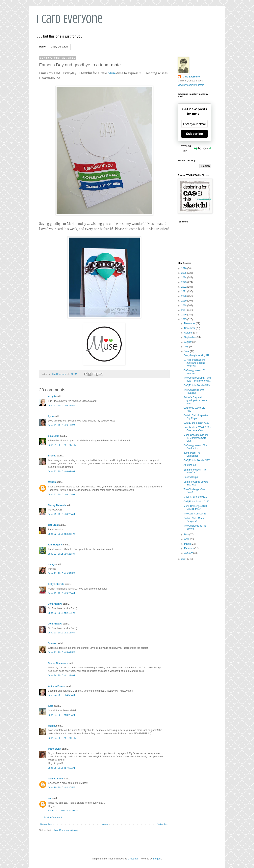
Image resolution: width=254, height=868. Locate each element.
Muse (112, 73)
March (188, 544)
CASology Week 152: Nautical (195, 372)
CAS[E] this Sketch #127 (197, 460)
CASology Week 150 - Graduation (195, 447)
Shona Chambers (58, 663)
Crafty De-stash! (59, 47)
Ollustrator (133, 859)
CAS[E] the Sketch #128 (196, 423)
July (187, 347)
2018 (184, 305)
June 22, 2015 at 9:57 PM (62, 573)
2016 (184, 315)
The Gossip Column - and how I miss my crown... (197, 379)
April (187, 539)
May (187, 535)
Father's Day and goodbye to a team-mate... (195, 400)
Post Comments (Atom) (66, 830)
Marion (52, 482)
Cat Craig (53, 525)
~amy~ (52, 564)
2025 (184, 273)
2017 (184, 310)
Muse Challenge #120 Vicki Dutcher (195, 507)
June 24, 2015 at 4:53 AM (61, 695)
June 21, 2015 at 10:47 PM (62, 445)
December (190, 323)
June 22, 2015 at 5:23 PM (62, 554)
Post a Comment (53, 818)
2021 (184, 291)
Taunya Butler (56, 779)
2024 (184, 277)
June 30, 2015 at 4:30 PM (62, 788)
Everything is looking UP (196, 355)
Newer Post (46, 825)
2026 (184, 268)
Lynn (51, 416)
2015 (184, 319)
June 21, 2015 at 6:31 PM (62, 406)
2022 (184, 287)
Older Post (163, 825)
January (189, 553)
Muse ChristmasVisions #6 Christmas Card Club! (196, 438)
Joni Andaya (55, 604)
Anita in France (57, 686)
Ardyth (52, 396)
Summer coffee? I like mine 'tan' (195, 471)
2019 (184, 301)
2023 (184, 282)
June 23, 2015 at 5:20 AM (61, 593)
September (190, 337)
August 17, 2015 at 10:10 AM (63, 811)
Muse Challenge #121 (195, 497)
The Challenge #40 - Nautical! (194, 391)
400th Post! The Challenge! (192, 454)
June (187, 351)
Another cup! (190, 465)
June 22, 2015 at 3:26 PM (62, 534)
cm (50, 798)
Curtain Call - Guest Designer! (194, 520)
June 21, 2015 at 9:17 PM (62, 425)
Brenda (52, 456)
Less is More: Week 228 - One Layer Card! (197, 429)
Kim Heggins (55, 545)
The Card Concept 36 (195, 514)
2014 (184, 559)
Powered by (195, 148)
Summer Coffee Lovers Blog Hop (196, 483)
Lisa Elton (54, 436)
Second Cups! (191, 477)
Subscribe (194, 134)
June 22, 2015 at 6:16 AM (61, 495)
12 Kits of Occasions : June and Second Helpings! (195, 363)
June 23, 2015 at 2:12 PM (62, 613)
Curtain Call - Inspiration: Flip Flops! (197, 417)
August (188, 342)
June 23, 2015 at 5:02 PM (62, 652)
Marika (52, 726)
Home (42, 47)
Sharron (53, 643)
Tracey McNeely (57, 505)
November (190, 328)
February (189, 548)
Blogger (157, 859)
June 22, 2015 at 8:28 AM (61, 514)
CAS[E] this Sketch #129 (197, 385)
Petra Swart (55, 749)
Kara (51, 706)
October (189, 333)
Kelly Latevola (56, 584)
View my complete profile (191, 85)
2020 (184, 296)
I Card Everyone (70, 19)
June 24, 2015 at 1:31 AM (61, 676)
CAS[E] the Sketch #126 (196, 502)
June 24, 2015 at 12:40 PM (62, 738)
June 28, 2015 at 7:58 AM (61, 768)
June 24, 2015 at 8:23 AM (61, 715)
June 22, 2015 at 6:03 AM (61, 472)
